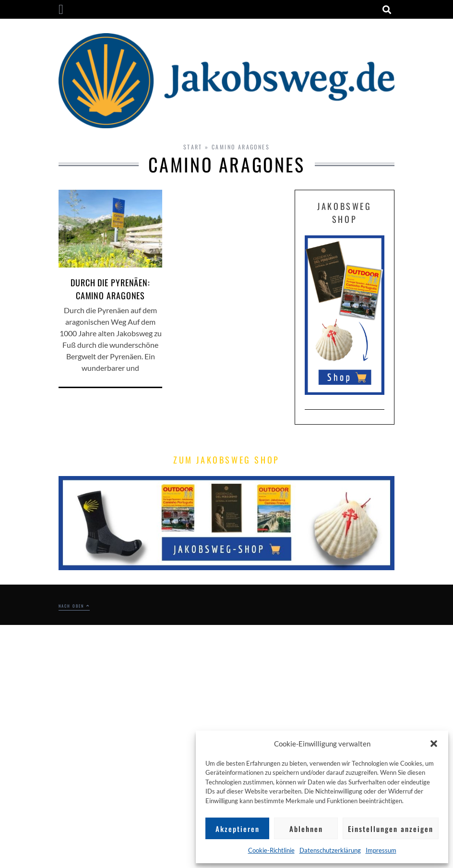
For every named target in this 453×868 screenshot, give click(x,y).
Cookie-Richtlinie (271, 850)
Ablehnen (306, 829)
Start (193, 147)
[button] (434, 744)
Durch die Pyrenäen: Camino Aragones (110, 289)
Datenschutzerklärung (330, 850)
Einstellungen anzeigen (391, 829)
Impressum (381, 850)
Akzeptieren (238, 829)
